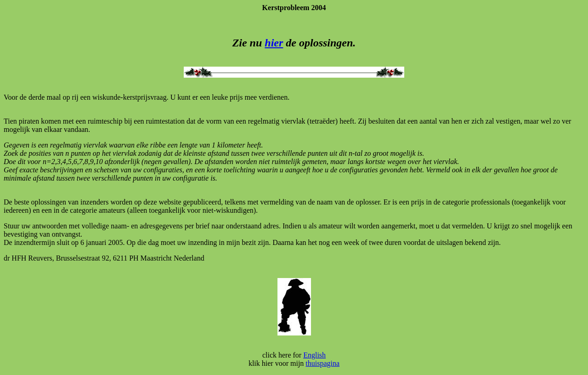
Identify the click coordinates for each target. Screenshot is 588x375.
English (314, 355)
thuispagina (322, 363)
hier (274, 43)
